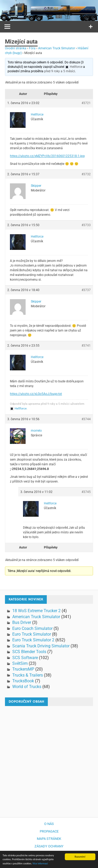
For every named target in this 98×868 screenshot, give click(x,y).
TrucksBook (23, 681)
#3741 (86, 346)
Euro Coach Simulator (32, 628)
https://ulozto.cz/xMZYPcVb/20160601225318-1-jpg (47, 156)
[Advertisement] (49, 759)
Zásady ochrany (49, 846)
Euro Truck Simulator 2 (33, 640)
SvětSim (20, 663)
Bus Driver (22, 622)
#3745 (86, 492)
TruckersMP (23, 669)
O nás (49, 824)
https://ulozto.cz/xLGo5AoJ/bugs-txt (36, 394)
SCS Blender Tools (29, 652)
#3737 (86, 290)
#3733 (86, 225)
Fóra (32, 48)
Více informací (40, 864)
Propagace (49, 831)
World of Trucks (27, 687)
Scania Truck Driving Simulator (41, 646)
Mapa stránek (49, 839)
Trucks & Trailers (28, 675)
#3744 (86, 419)
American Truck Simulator (57, 48)
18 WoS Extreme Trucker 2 (36, 611)
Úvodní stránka (16, 48)
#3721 (86, 103)
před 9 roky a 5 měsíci (60, 71)
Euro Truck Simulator (32, 634)
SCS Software (25, 658)
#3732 (86, 174)
